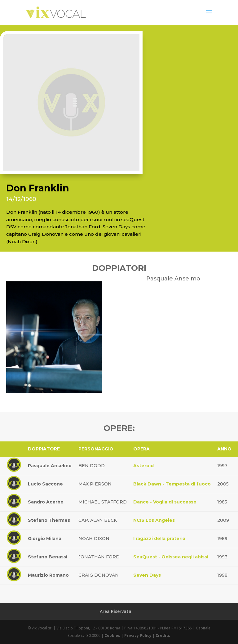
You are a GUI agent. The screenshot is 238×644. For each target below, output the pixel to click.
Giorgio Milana (45, 539)
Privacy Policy (138, 635)
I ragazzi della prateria (159, 539)
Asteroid (143, 466)
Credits (163, 635)
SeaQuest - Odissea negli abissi (171, 557)
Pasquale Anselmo (50, 466)
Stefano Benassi (48, 557)
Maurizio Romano (48, 575)
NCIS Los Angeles (154, 520)
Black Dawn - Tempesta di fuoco (172, 484)
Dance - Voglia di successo (165, 502)
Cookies (112, 635)
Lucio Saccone (45, 484)
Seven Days (147, 575)
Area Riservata (116, 611)
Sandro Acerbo (46, 502)
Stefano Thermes (49, 520)
